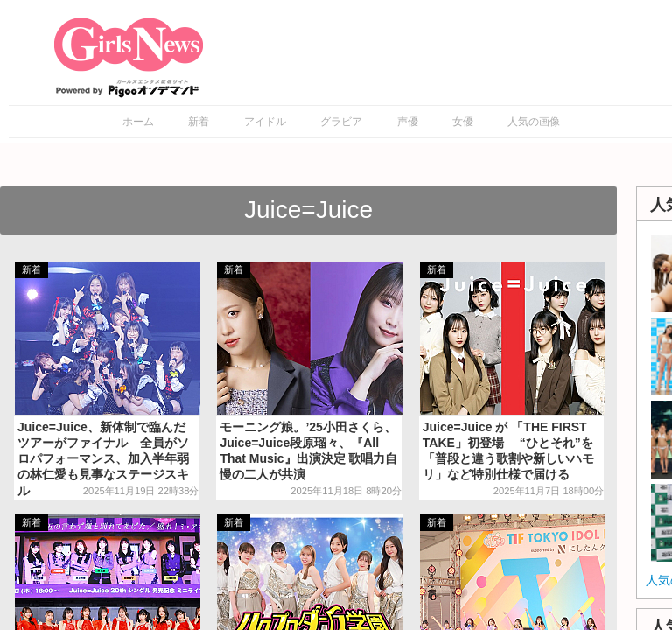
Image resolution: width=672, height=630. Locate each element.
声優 (408, 122)
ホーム (138, 122)
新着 (199, 122)
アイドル (265, 122)
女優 (463, 122)
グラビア (341, 122)
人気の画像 (534, 122)
